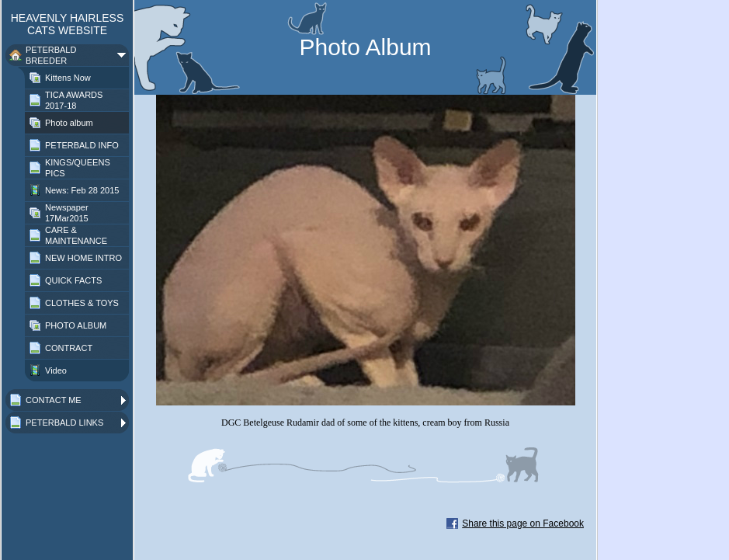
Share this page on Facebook (523, 523)
